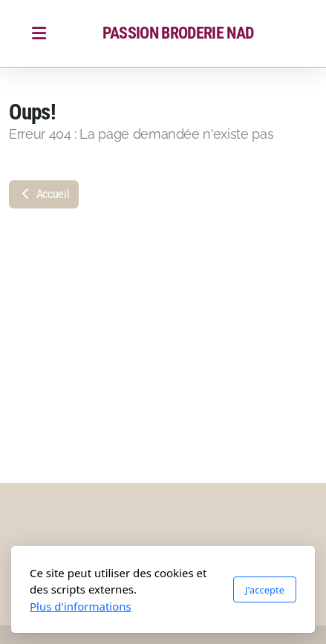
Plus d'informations (81, 606)
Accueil (44, 194)
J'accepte (265, 590)
